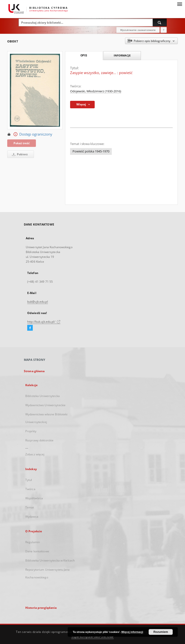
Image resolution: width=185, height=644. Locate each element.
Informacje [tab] (122, 55)
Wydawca (32, 517)
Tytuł (29, 480)
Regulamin (33, 542)
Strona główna (34, 371)
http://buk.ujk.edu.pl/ (44, 322)
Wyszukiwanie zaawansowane (138, 30)
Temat (30, 507)
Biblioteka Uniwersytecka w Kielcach (50, 560)
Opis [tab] (84, 55)
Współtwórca (34, 498)
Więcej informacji (132, 632)
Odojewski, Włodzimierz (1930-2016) (96, 91)
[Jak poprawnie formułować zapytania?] (164, 30)
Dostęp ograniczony (30, 134)
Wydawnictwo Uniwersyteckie (45, 405)
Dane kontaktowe (37, 551)
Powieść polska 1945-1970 (91, 151)
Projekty (31, 431)
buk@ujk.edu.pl (38, 302)
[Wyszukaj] (160, 22)
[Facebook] (30, 328)
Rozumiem (161, 632)
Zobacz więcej (35, 454)
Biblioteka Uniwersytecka (43, 396)
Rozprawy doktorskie (39, 440)
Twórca (30, 489)
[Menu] (179, 4)
